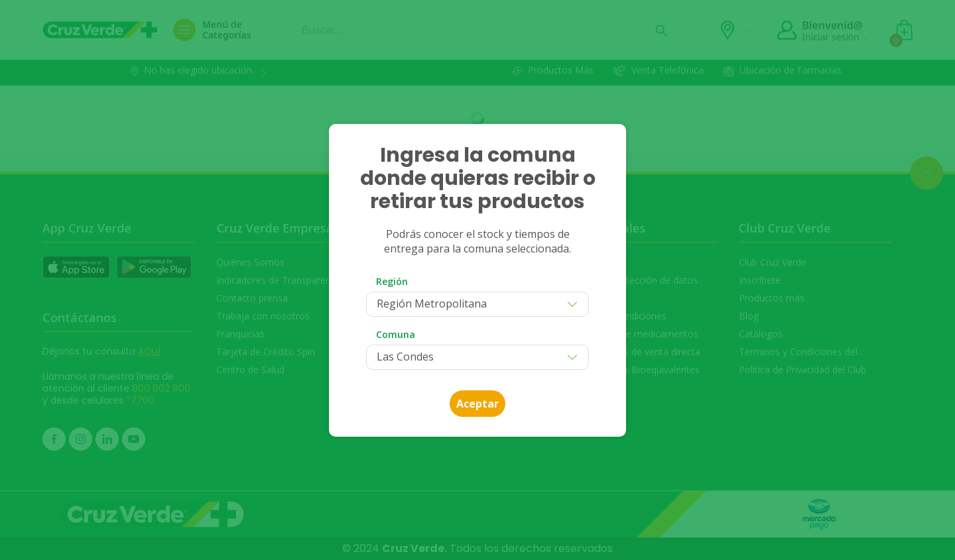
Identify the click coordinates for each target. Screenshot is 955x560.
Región (392, 281)
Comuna (396, 334)
